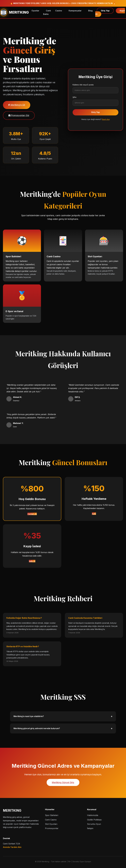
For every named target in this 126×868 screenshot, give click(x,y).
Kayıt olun (106, 119)
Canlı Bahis (47, 12)
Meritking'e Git (17, 105)
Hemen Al (32, 514)
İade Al (32, 561)
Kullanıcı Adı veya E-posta (83, 85)
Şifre (75, 97)
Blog (90, 11)
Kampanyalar (75, 11)
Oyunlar (35, 11)
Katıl (94, 514)
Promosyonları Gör (19, 115)
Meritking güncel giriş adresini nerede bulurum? (63, 728)
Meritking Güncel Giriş (63, 782)
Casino (59, 11)
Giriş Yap (105, 11)
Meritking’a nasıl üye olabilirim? (63, 716)
